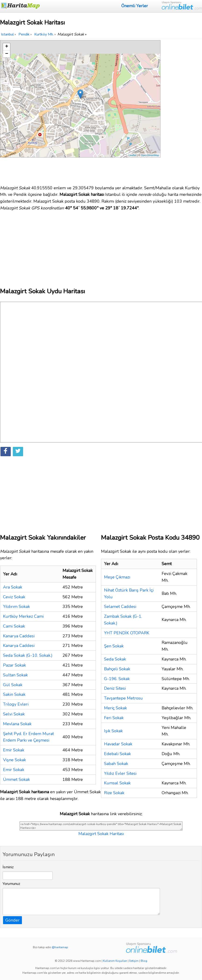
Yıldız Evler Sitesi (120, 773)
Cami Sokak (14, 626)
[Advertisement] (182, 110)
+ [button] (7, 47)
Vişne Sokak (14, 760)
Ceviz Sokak (14, 597)
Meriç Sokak (115, 708)
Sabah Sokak (116, 764)
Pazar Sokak (14, 665)
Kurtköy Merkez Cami (23, 616)
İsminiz (8, 867)
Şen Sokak (114, 646)
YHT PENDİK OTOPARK (127, 633)
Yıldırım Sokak (16, 607)
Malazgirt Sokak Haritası (101, 834)
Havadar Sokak (118, 744)
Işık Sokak (113, 731)
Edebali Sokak (117, 754)
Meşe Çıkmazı (117, 577)
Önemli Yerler (135, 6)
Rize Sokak (114, 793)
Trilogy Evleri (16, 704)
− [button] (7, 54)
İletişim (134, 961)
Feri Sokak (114, 718)
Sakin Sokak (14, 694)
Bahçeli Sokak (117, 669)
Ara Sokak (13, 587)
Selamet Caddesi (120, 607)
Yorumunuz (11, 884)
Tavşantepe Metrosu (123, 698)
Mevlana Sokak (17, 724)
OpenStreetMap (150, 155)
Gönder (12, 920)
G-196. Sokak (117, 679)
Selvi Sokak (14, 714)
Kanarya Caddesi (19, 636)
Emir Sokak (14, 750)
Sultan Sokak (15, 675)
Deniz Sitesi (115, 688)
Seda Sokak (115, 659)
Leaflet (132, 155)
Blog (144, 961)
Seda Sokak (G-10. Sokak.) (28, 655)
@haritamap (60, 947)
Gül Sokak (13, 685)
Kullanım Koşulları (115, 961)
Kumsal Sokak (117, 783)
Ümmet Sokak (16, 779)
